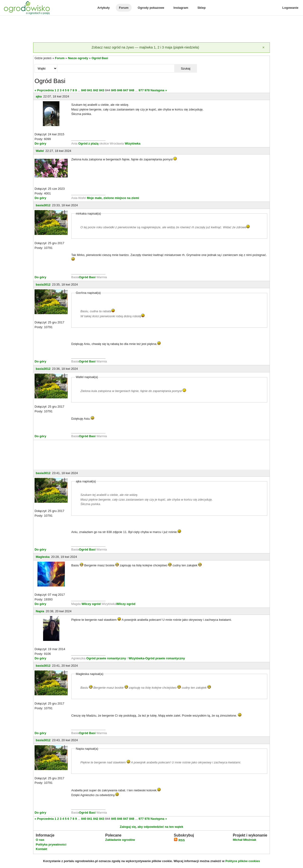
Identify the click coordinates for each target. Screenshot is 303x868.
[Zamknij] (263, 48)
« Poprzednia (44, 90)
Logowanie (290, 8)
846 (120, 90)
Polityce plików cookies (243, 861)
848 (132, 90)
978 (147, 90)
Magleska (43, 557)
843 (102, 90)
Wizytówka (133, 143)
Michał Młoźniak (244, 840)
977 (141, 90)
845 (114, 90)
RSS (179, 840)
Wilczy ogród (91, 604)
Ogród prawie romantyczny (106, 658)
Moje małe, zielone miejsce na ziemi (113, 198)
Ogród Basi (100, 58)
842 (96, 90)
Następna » (159, 90)
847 (126, 90)
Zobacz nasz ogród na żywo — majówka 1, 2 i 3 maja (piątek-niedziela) (145, 47)
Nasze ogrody (78, 58)
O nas (40, 840)
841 (90, 90)
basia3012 (43, 205)
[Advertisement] (151, 29)
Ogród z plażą (88, 143)
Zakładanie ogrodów (120, 840)
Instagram (181, 8)
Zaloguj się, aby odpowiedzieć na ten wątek (151, 827)
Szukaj (186, 68)
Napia (40, 611)
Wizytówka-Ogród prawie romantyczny (157, 658)
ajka (39, 96)
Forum (124, 8)
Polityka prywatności (51, 844)
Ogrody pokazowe (151, 8)
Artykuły (103, 8)
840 (84, 90)
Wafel (40, 151)
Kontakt (41, 849)
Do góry (40, 143)
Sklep (202, 8)
